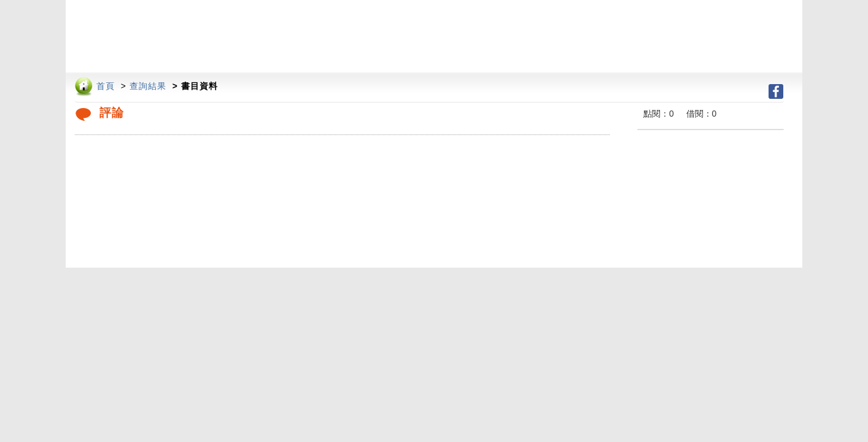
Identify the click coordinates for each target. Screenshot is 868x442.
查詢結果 (148, 86)
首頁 (106, 86)
